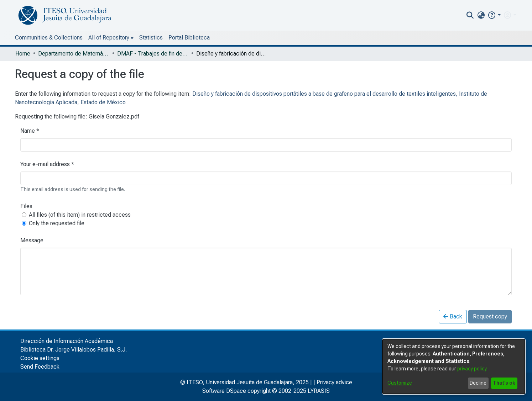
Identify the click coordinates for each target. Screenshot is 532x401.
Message (32, 240)
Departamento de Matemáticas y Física (74, 54)
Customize (400, 383)
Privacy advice (334, 382)
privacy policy (472, 369)
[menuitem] (481, 15)
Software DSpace (224, 391)
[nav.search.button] (470, 15)
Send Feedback (40, 367)
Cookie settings (40, 358)
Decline (478, 383)
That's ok (504, 383)
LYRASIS (319, 391)
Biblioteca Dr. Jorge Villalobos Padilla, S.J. (74, 350)
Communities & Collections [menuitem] (49, 38)
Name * (30, 131)
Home (23, 54)
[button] (494, 15)
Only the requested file (57, 223)
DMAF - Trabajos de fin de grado (153, 54)
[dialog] (454, 366)
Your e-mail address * (47, 164)
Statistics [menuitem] (151, 38)
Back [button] (453, 316)
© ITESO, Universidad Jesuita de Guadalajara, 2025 (244, 382)
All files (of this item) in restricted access (80, 215)
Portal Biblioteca (189, 38)
